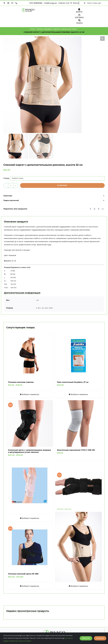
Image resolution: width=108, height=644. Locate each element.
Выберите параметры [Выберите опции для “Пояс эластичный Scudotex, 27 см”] (79, 394)
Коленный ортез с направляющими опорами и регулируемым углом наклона (29, 451)
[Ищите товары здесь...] (93, 3)
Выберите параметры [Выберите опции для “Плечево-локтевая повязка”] (31, 394)
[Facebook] (90, 209)
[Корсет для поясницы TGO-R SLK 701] (79, 547)
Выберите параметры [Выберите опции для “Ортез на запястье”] (31, 518)
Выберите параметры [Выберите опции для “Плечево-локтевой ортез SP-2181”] (31, 586)
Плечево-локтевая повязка (21, 382)
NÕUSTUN (86, 638)
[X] (94, 209)
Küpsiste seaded (25, 641)
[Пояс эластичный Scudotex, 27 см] (79, 356)
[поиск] (85, 3)
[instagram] (8, 3)
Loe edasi (68, 638)
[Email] (103, 209)
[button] (102, 39)
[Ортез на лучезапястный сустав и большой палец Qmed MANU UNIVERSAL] (79, 485)
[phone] (16, 3)
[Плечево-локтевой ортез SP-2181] (30, 547)
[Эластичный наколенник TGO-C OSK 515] (79, 424)
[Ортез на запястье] (30, 485)
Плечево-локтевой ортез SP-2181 (23, 574)
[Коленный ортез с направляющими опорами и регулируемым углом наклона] (30, 424)
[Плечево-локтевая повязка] (30, 356)
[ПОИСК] (80, 22)
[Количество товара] (11, 186)
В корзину (62, 185)
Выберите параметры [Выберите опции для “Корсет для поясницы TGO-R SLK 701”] (79, 586)
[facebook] (4, 3)
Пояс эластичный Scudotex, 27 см (73, 382)
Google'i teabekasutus (11, 641)
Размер (6, 178)
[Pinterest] (99, 209)
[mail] (12, 3)
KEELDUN (100, 638)
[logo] (28, 9)
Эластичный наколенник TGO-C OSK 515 (76, 450)
